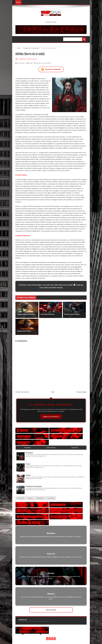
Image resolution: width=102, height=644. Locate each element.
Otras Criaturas (51, 610)
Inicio (53, 392)
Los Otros (51, 498)
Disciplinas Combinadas (34, 486)
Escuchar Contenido (51, 69)
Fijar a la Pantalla (51, 417)
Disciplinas (29, 453)
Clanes (28, 464)
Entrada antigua (82, 392)
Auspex (28, 475)
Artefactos (21, 498)
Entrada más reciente (22, 392)
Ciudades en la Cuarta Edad (43, 63)
